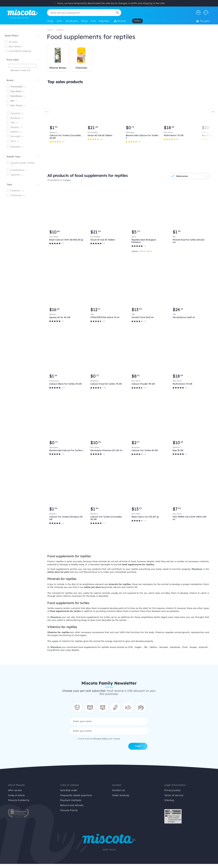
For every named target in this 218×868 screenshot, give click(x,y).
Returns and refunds (72, 805)
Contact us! (119, 790)
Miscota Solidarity (19, 800)
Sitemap (169, 800)
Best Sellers (15, 46)
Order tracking (121, 795)
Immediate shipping (20, 51)
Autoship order (69, 790)
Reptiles (104, 21)
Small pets (72, 21)
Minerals (15, 191)
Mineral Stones (58, 68)
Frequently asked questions (76, 795)
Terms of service (174, 795)
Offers (137, 21)
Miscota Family (69, 810)
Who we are (15, 790)
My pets (203, 21)
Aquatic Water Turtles (23, 163)
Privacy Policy (101, 739)
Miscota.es (56, 617)
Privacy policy (172, 790)
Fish (93, 21)
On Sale (13, 42)
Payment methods (71, 800)
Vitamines (16, 195)
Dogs (50, 21)
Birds (85, 21)
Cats (60, 21)
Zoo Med (16, 91)
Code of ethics (16, 795)
